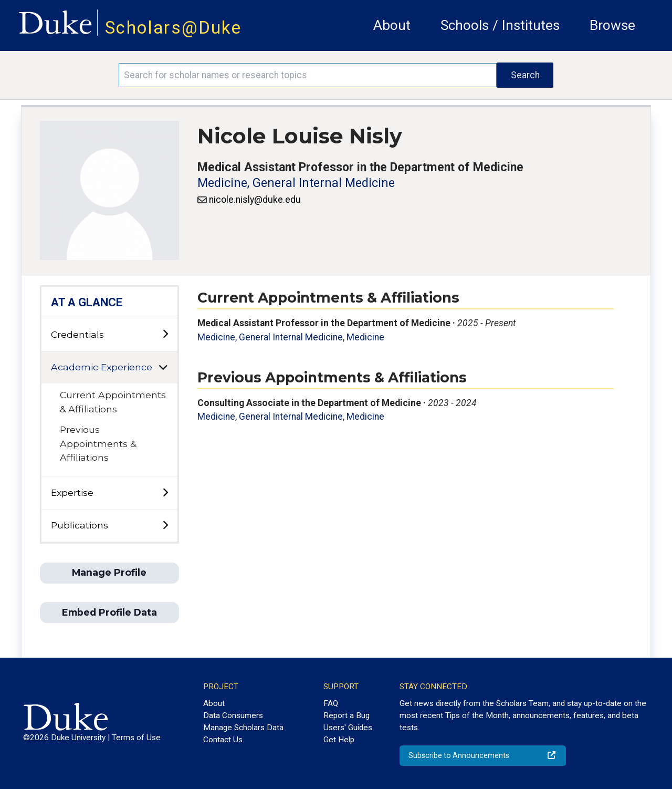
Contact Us (223, 740)
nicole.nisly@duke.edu (255, 200)
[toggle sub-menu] (165, 334)
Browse (612, 25)
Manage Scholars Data (243, 728)
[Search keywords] (308, 75)
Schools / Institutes (500, 25)
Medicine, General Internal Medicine (296, 183)
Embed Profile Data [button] (109, 612)
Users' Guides (348, 728)
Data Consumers (233, 715)
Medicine (365, 337)
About (392, 25)
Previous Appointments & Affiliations (98, 443)
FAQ (331, 703)
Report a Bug (346, 715)
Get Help (339, 740)
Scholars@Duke (173, 28)
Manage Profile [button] (109, 572)
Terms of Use (136, 738)
